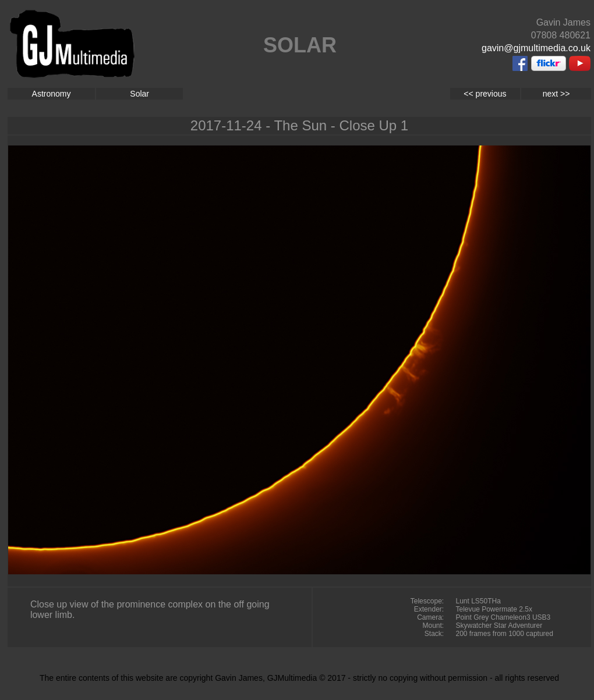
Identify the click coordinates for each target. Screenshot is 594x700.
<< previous (485, 94)
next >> (556, 94)
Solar (139, 94)
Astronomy (52, 94)
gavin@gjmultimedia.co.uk (536, 48)
